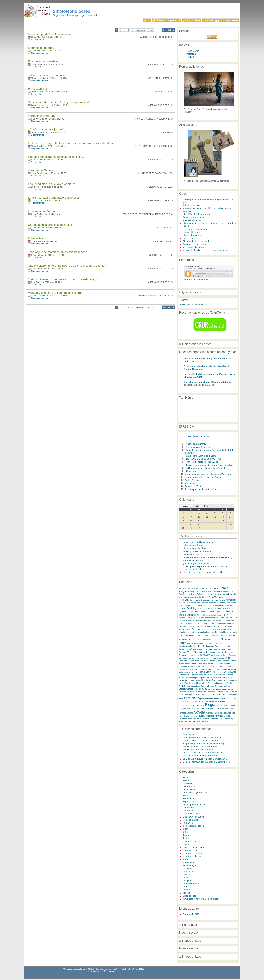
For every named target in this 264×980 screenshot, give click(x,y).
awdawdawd (189, 734)
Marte (198, 600)
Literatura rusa (220, 608)
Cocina (198, 624)
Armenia (221, 701)
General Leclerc (208, 624)
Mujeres (232, 713)
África (205, 643)
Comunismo (213, 588)
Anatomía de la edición (194, 244)
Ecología (232, 594)
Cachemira (190, 626)
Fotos (193, 672)
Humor (182, 678)
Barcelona (183, 640)
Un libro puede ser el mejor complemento (205, 468)
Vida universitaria (202, 591)
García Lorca (227, 689)
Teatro (217, 597)
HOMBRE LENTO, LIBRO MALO (201, 462)
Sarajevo (183, 608)
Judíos (188, 669)
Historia (182, 600)
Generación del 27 (186, 658)
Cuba (234, 698)
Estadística (183, 594)
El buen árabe (37, 238)
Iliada (198, 695)
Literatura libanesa (230, 695)
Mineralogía (200, 658)
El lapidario (190, 471)
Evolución (220, 624)
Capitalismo (184, 686)
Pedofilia (220, 672)
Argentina (212, 661)
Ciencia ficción (190, 786)
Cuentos (191, 615)
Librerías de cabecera (194, 847)
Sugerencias (109, 971)
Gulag (199, 594)
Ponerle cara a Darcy (195, 444)
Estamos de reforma (41, 48)
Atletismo (217, 615)
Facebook (228, 666)
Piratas (226, 719)
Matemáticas (209, 652)
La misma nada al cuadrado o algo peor (54, 198)
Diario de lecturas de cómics (197, 241)
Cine (210, 643)
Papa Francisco (201, 661)
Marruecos (215, 678)
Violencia (192, 594)
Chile (217, 594)
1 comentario (37, 67)
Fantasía (193, 716)
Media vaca (207, 640)
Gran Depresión (195, 640)
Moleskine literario (192, 220)
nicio (147, 20)
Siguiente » (140, 30)
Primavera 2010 (193, 486)
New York (183, 597)
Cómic (224, 588)
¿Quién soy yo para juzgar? (46, 129)
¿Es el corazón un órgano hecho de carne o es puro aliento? (67, 266)
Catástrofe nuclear (186, 692)
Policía (211, 686)
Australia (209, 615)
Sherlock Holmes (219, 643)
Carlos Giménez (193, 480)
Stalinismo (211, 672)
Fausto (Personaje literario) (210, 716)
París (207, 658)
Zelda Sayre (201, 666)
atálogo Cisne (191, 20)
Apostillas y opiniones (194, 217)
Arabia (199, 649)
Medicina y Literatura (193, 247)
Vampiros (224, 594)
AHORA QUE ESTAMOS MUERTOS (203, 459)
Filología (187, 663)
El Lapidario (189, 799)
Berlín (233, 621)
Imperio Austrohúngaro (212, 719)
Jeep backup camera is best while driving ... (205, 744)
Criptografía (212, 701)
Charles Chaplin (229, 669)
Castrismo (183, 666)
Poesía (230, 635)
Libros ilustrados (207, 708)
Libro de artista (221, 713)
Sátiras (192, 721)
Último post (196, 663)
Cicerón (210, 636)
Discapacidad (185, 708)
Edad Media (208, 608)
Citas (193, 649)
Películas (202, 689)
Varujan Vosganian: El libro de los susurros (56, 293)
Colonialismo (184, 672)
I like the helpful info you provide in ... (201, 756)
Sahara (225, 708)
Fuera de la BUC (191, 914)
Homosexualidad (186, 713)
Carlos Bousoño (230, 655)
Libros (201, 621)
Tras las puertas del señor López (201, 489)
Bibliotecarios (209, 646)
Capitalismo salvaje (222, 663)
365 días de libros (192, 205)
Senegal (191, 618)
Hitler (200, 646)
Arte (228, 658)
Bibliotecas (211, 675)
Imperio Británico (228, 649)
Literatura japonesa (188, 689)
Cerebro (204, 686)
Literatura (183, 636)
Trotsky (182, 669)
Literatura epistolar (187, 606)
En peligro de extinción (194, 805)
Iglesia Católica (200, 655)
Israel (181, 683)
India (205, 636)
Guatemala (222, 683)
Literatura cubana (186, 661)
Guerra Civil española (194, 817)
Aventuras (210, 713)
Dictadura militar (215, 669)
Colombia (218, 655)
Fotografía (188, 811)
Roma (227, 621)
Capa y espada (202, 721)
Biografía (212, 705)
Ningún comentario (40, 53)
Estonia (197, 612)
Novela (199, 712)
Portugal (204, 683)
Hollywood (224, 591)
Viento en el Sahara (41, 170)
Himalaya (214, 658)
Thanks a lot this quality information (200, 747)
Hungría (217, 698)
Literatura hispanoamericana (207, 618)
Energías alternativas (197, 675)
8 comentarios (38, 39)
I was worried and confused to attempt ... (203, 738)
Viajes (228, 701)
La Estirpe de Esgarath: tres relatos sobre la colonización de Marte (71, 143)
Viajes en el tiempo (215, 666)
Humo (222, 636)
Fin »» (150, 30)
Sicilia (230, 683)
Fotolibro (194, 646)
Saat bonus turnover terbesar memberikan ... (205, 759)
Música (210, 655)
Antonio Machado (194, 643)
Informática (213, 603)
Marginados (231, 603)
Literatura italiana (230, 680)
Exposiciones (184, 588)
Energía (222, 658)
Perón (211, 597)
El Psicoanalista (38, 89)
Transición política (192, 683)
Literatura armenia (186, 624)
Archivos (192, 666)
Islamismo (197, 680)
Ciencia (198, 597)
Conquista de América (204, 626)
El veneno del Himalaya (43, 61)
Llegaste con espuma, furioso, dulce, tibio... (56, 157)
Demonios (202, 669)
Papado (202, 678)
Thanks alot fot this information (198, 750)
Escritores (191, 698)
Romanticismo (207, 663)
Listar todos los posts (197, 344)
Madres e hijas (208, 594)
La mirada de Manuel (42, 211)
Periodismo (212, 692)
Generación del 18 (194, 719)
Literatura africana (228, 705)
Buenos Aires (230, 672)
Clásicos (232, 708)
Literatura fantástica (199, 588)
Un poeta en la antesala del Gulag (50, 225)
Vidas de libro (189, 896)
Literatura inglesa (197, 705)
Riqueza (198, 701)
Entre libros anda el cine (197, 382)
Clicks (217, 636)
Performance (184, 649)
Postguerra (184, 591)
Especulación (226, 678)
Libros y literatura (191, 232)
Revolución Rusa (209, 680)
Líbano (182, 626)
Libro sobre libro (191, 850)
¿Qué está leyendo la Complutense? (201, 899)
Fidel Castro (184, 716)
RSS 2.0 (188, 427)
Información (226, 698)
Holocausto (192, 621)
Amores (188, 680)
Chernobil (201, 615)
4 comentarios (38, 176)
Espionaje (216, 649)
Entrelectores (189, 238)
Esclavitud (212, 683)
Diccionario (206, 600)
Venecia (190, 701)
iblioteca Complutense (166, 20)
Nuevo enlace (192, 941)
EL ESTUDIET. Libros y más (197, 214)
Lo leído (188, 436)
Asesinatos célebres (224, 675)
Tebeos (186, 893)
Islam (185, 829)
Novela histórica (186, 632)
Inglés (231, 591)
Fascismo (183, 652)
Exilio (181, 698)
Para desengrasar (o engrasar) (200, 456)
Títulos (190, 57)
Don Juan (195, 708)
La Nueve (216, 640)
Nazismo (227, 632)
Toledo (182, 680)
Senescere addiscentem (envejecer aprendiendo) (60, 102)
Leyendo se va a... (192, 841)
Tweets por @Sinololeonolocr (193, 304)
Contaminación (200, 632)
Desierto (208, 621)
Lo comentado (201, 436)
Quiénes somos (193, 292)
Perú (208, 678)
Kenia (234, 632)
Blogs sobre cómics (193, 235)
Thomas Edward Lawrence (213, 612)
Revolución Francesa (199, 603)
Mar (188, 600)
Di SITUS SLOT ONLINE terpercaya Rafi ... (204, 753)
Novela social (200, 692)
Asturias (190, 612)
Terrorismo (183, 675)
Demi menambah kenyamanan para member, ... (207, 762)
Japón (201, 698)
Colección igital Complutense (221, 20)
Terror (193, 600)
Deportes (210, 632)
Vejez (189, 629)
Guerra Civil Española (211, 695)
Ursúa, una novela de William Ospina (203, 477)
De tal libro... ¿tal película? (196, 792)
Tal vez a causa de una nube (46, 75)
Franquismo (184, 705)
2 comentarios (38, 94)
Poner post (190, 925)
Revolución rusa (191, 884)
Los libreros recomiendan (195, 229)
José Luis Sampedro (229, 618)
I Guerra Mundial (218, 600)
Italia (210, 689)
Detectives (209, 698)
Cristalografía (189, 695)
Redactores (193, 51)
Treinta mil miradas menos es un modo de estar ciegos (63, 279)
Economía (201, 672)
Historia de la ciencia (210, 606)
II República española (194, 826)
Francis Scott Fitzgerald (221, 629)
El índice (187, 796)
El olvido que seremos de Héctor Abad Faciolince (209, 465)
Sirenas (191, 597)
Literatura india (223, 661)
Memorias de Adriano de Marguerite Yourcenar (208, 474)
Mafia (220, 680)
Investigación (184, 646)
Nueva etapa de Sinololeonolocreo (50, 34)
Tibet (200, 608)
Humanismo (206, 629)
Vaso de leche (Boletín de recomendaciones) (205, 250)
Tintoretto (219, 632)
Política (222, 603)
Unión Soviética (226, 606)
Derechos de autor (223, 646)
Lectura (190, 655)
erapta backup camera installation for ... (203, 741)
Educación (214, 591)
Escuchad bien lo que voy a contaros (52, 184)
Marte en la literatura (41, 116)
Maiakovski (229, 624)
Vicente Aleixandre (195, 652)
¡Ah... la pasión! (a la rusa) (198, 447)
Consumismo (195, 686)
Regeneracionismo (222, 686)
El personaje (189, 802)
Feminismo (217, 689)
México (182, 621)
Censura (183, 701)
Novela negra (189, 865)
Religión (187, 881)
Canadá (205, 597)
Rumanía (183, 655)
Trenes (198, 606)
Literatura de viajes (224, 652)
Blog (192, 591)
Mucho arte (190, 483)
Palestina (196, 629)
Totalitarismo (223, 692)
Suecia (218, 708)
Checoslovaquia (192, 678)
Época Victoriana (195, 636)
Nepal (204, 701)
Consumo (207, 649)
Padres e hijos (218, 621)
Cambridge (192, 608)
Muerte (195, 669)
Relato (186, 878)
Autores (191, 54)
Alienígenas (225, 597)
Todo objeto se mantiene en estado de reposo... (59, 252)
